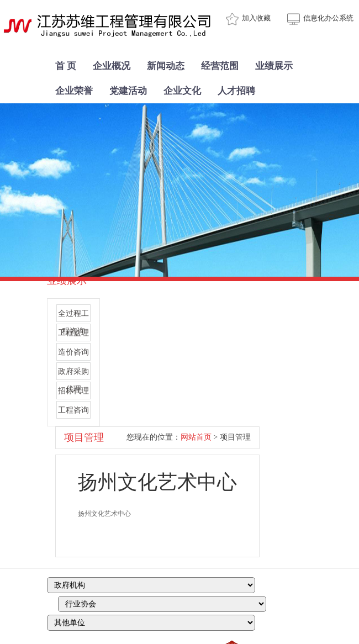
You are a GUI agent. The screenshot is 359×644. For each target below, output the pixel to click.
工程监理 (73, 333)
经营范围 (220, 66)
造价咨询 (73, 352)
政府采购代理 (73, 380)
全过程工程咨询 (73, 322)
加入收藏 (248, 19)
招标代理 (73, 391)
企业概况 (112, 66)
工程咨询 (73, 410)
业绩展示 (274, 66)
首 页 (66, 66)
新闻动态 (166, 66)
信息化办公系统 (320, 19)
